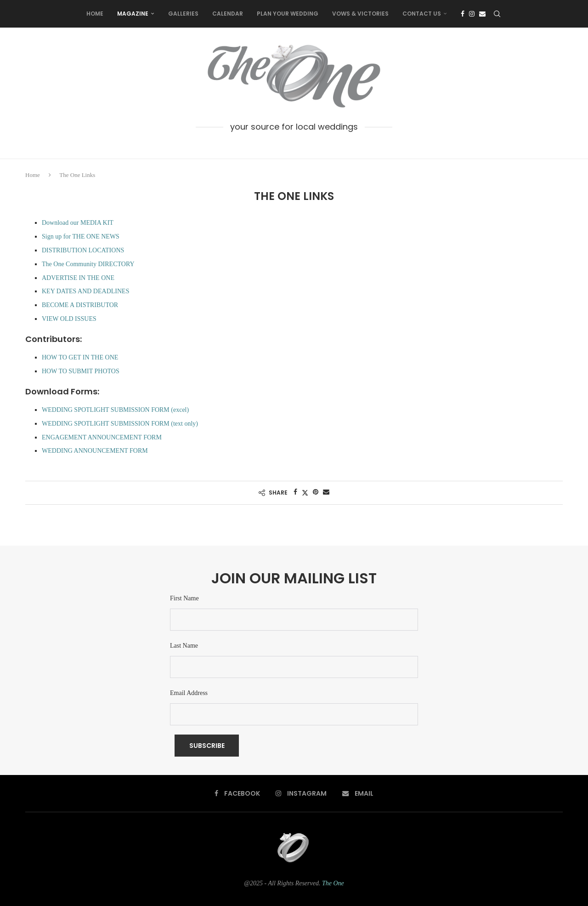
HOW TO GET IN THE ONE (80, 357)
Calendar (228, 14)
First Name (184, 598)
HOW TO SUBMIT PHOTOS (81, 371)
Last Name (184, 646)
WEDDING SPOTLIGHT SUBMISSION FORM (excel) (115, 410)
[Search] (497, 14)
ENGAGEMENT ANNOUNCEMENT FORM (102, 437)
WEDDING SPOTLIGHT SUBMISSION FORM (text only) (120, 424)
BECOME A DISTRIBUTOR (80, 305)
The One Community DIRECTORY (88, 264)
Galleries (183, 14)
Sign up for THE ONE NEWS (81, 236)
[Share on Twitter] (305, 493)
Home (95, 14)
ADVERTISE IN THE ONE (78, 278)
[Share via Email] (326, 492)
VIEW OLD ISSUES (69, 319)
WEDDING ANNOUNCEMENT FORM (95, 451)
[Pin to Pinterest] (316, 492)
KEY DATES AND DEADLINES (85, 291)
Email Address (189, 693)
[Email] (482, 14)
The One (333, 883)
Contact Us (422, 14)
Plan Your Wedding (288, 14)
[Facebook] (463, 14)
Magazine (133, 14)
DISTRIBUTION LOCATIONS (83, 250)
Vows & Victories (360, 14)
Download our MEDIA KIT (78, 223)
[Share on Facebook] (295, 492)
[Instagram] (472, 14)
